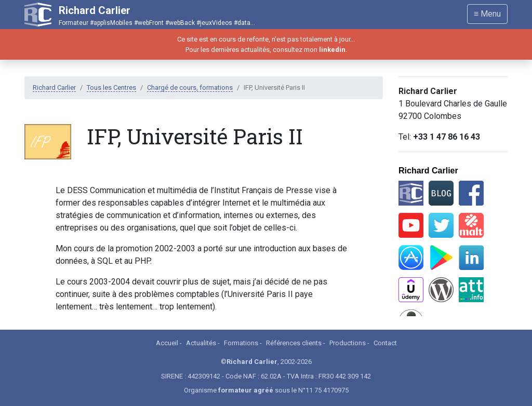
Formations (241, 343)
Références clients (294, 343)
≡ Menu (487, 14)
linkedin (332, 50)
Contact (385, 343)
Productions (348, 343)
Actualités (201, 343)
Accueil (167, 343)
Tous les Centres (111, 87)
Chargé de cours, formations (190, 87)
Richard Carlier (54, 87)
